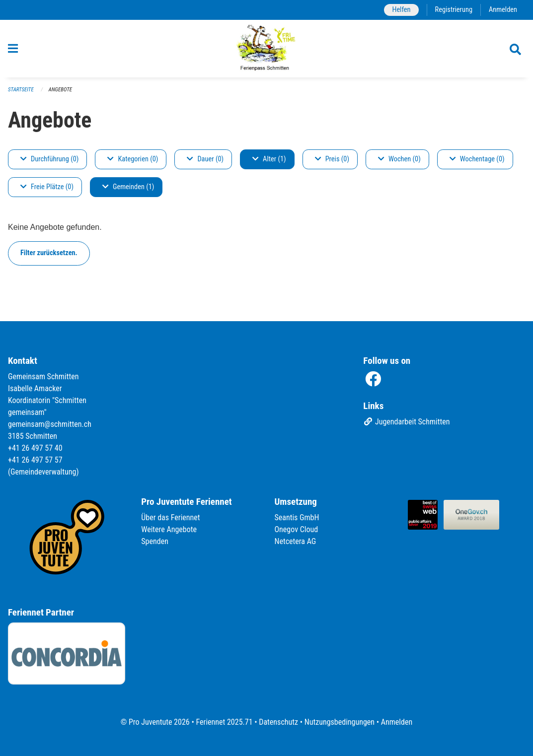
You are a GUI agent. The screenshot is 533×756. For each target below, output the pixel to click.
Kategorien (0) (133, 159)
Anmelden (503, 10)
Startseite (21, 90)
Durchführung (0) (49, 159)
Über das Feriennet (170, 517)
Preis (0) (332, 159)
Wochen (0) (399, 159)
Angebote (60, 90)
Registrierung (454, 10)
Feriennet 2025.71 (224, 722)
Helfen (401, 10)
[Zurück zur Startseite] (266, 49)
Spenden (155, 541)
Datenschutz (278, 722)
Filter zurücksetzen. (49, 253)
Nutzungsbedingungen (340, 722)
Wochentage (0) (477, 159)
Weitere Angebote (169, 529)
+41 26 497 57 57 (35, 460)
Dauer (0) (205, 159)
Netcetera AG (296, 541)
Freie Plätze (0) (47, 187)
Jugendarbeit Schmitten (406, 422)
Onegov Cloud (297, 529)
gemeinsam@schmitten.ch (50, 424)
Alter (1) (269, 159)
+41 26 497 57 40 (35, 448)
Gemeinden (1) (128, 187)
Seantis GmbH (297, 517)
